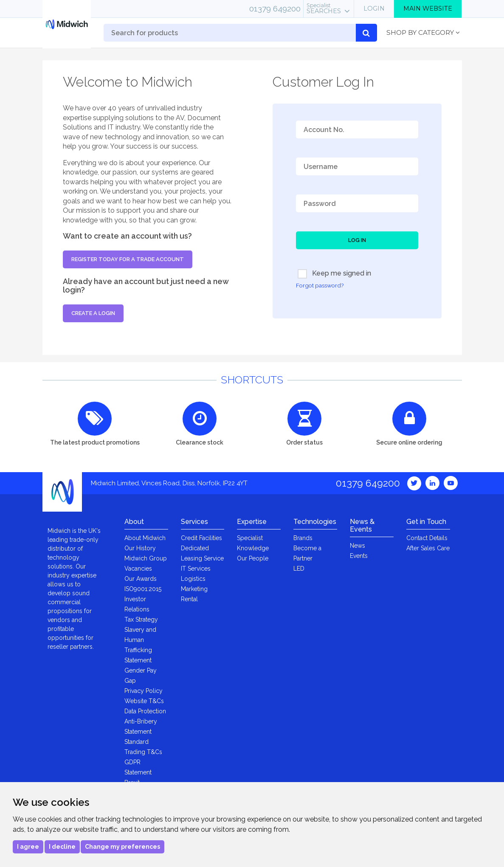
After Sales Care (428, 548)
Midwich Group (146, 558)
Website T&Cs (144, 701)
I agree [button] (28, 847)
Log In (357, 240)
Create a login (93, 313)
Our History (140, 548)
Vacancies (138, 569)
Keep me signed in (334, 274)
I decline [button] (62, 847)
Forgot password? (320, 285)
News (358, 546)
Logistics (193, 579)
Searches (324, 8)
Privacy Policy (144, 691)
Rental (189, 599)
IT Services (196, 569)
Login (374, 8)
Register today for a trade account (128, 259)
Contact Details (427, 538)
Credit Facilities (201, 538)
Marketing (194, 589)
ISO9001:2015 (143, 589)
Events (359, 556)
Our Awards (141, 579)
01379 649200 (275, 8)
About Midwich (145, 538)
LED (299, 569)
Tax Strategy (141, 619)
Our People (253, 558)
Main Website (428, 8)
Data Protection (145, 711)
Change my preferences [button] (122, 847)
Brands (303, 538)
